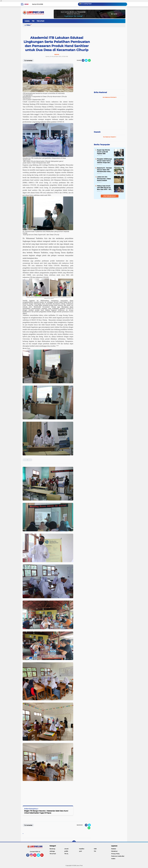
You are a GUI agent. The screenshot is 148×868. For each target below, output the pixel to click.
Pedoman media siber (118, 856)
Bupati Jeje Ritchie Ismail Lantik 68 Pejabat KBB (103, 152)
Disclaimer (114, 851)
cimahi (66, 849)
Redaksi (114, 849)
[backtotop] (74, 842)
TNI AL (66, 854)
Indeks (27, 21)
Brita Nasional (100, 92)
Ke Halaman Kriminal (110, 97)
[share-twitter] (86, 60)
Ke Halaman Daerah (110, 137)
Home (26, 4)
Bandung (52, 849)
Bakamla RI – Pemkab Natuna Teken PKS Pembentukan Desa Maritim (104, 170)
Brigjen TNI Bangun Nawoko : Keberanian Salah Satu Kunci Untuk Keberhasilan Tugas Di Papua (46, 812)
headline (82, 849)
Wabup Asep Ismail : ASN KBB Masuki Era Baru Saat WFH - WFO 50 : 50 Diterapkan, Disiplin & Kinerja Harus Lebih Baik (104, 188)
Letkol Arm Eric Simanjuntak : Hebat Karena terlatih (104, 179)
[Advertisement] (110, 75)
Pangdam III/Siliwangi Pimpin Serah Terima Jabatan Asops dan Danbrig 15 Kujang (104, 161)
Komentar (28, 60)
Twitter (39, 856)
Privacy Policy (115, 854)
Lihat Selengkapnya (110, 196)
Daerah (97, 132)
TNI (33, 21)
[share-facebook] (83, 60)
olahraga (52, 851)
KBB (95, 849)
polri (80, 851)
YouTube (43, 856)
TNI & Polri (40, 21)
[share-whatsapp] (89, 60)
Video (28, 25)
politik (66, 851)
